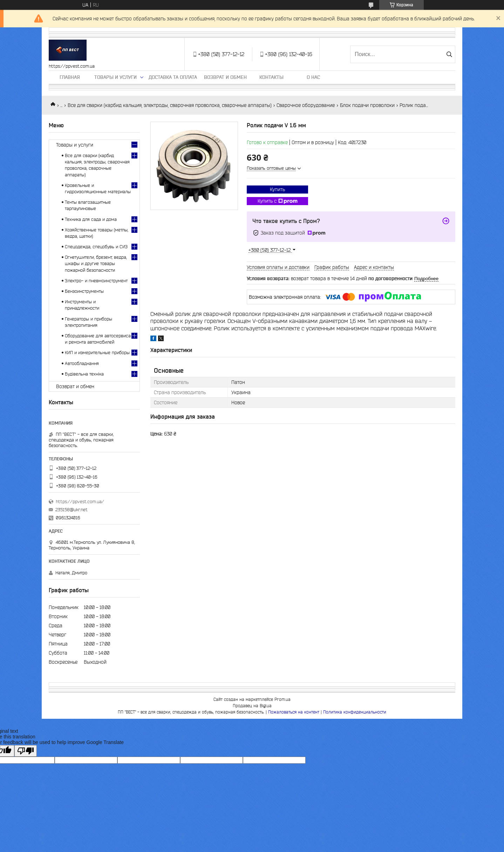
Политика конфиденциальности (355, 712)
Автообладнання (82, 363)
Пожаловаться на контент (294, 712)
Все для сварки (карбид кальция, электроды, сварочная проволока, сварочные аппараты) (170, 105)
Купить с (278, 201)
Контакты (271, 77)
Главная (70, 77)
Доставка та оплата (173, 77)
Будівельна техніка (84, 374)
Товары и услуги (115, 77)
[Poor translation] (26, 751)
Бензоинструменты (84, 291)
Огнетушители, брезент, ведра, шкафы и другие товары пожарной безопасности (96, 263)
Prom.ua (282, 699)
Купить (277, 189)
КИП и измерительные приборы (97, 353)
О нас (313, 77)
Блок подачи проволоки (367, 105)
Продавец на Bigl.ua (252, 706)
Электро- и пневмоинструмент (96, 281)
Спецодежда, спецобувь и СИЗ (96, 247)
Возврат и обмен (225, 77)
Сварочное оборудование (306, 105)
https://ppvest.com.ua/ (80, 502)
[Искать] (449, 54)
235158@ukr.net (71, 510)
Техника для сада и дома (91, 219)
